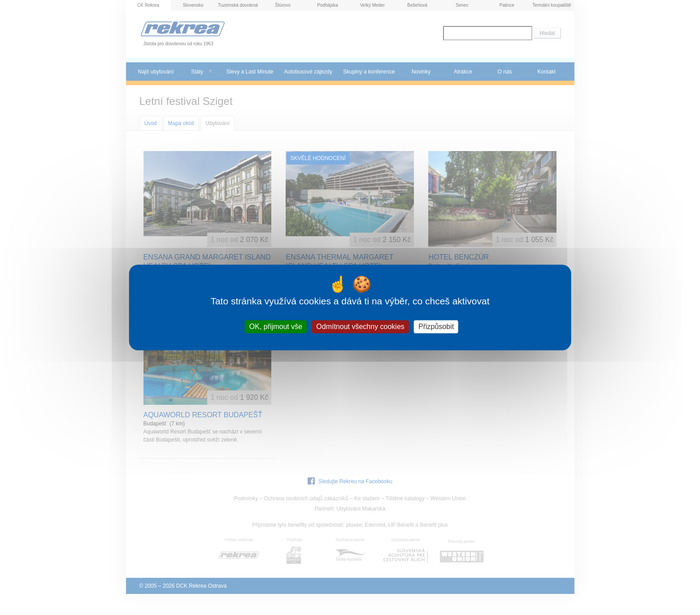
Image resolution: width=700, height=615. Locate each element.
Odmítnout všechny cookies (360, 327)
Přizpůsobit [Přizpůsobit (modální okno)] (436, 327)
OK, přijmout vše (276, 327)
